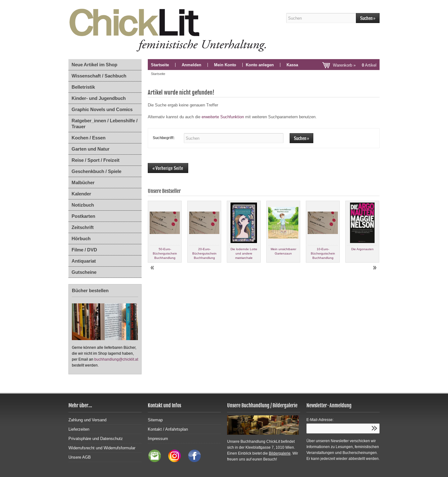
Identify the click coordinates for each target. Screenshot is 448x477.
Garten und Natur (91, 149)
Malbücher (83, 182)
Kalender (81, 194)
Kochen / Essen (89, 138)
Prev (153, 268)
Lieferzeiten (79, 429)
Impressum (158, 439)
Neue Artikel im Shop (94, 65)
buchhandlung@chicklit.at (116, 359)
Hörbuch (81, 238)
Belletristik (83, 87)
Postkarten (83, 216)
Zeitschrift (83, 227)
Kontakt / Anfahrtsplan (168, 429)
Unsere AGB (80, 457)
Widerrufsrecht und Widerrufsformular (102, 448)
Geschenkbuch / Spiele (96, 171)
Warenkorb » (355, 65)
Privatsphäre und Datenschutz (96, 439)
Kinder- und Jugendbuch (99, 98)
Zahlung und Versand (87, 420)
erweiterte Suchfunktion (223, 117)
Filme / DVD (84, 250)
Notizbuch (83, 205)
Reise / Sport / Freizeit (96, 160)
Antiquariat (84, 261)
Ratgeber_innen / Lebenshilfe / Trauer (105, 124)
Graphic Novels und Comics (102, 109)
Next (375, 268)
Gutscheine (84, 272)
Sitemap (155, 420)
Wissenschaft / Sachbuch (99, 76)
